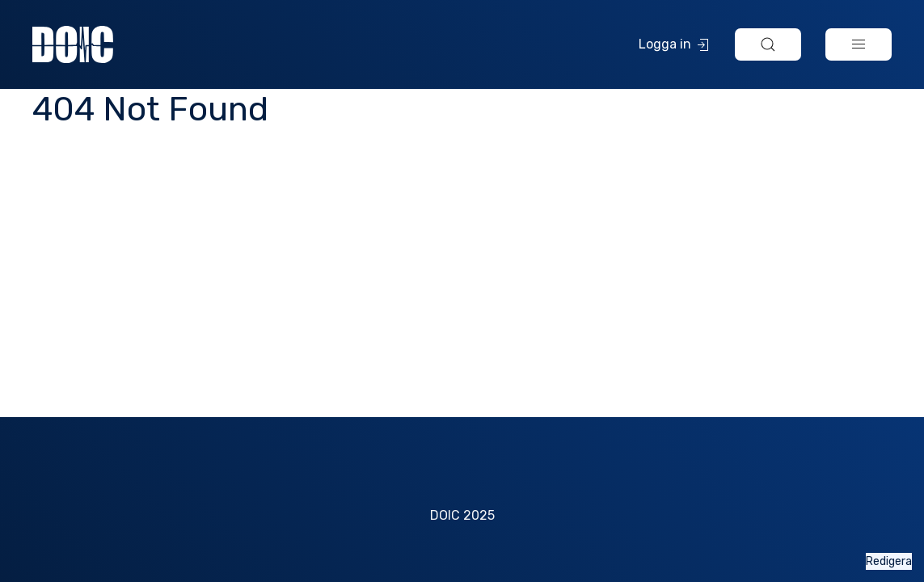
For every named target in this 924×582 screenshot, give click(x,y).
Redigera (889, 561)
